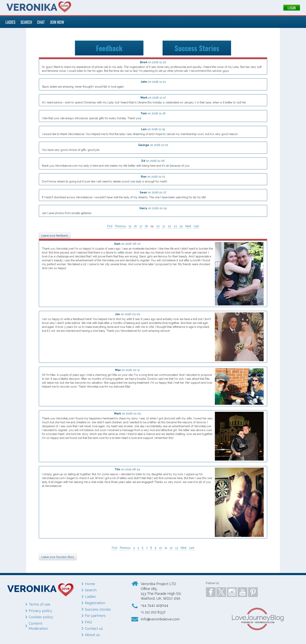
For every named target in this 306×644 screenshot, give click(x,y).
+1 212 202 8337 (153, 612)
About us (92, 635)
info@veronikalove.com (160, 619)
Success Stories (197, 48)
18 (146, 226)
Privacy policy (40, 611)
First (110, 226)
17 (141, 226)
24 (181, 226)
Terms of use (40, 604)
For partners (95, 616)
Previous (121, 226)
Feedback (109, 48)
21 (164, 226)
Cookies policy (41, 617)
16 (135, 226)
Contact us (94, 628)
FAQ (88, 622)
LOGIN (292, 8)
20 (158, 226)
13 (177, 548)
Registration (95, 603)
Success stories (98, 609)
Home (90, 584)
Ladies (90, 596)
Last (196, 226)
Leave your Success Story (58, 557)
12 (171, 548)
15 (130, 226)
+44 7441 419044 (154, 605)
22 (169, 226)
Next (188, 226)
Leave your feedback (55, 236)
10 (161, 548)
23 (175, 226)
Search (91, 590)
